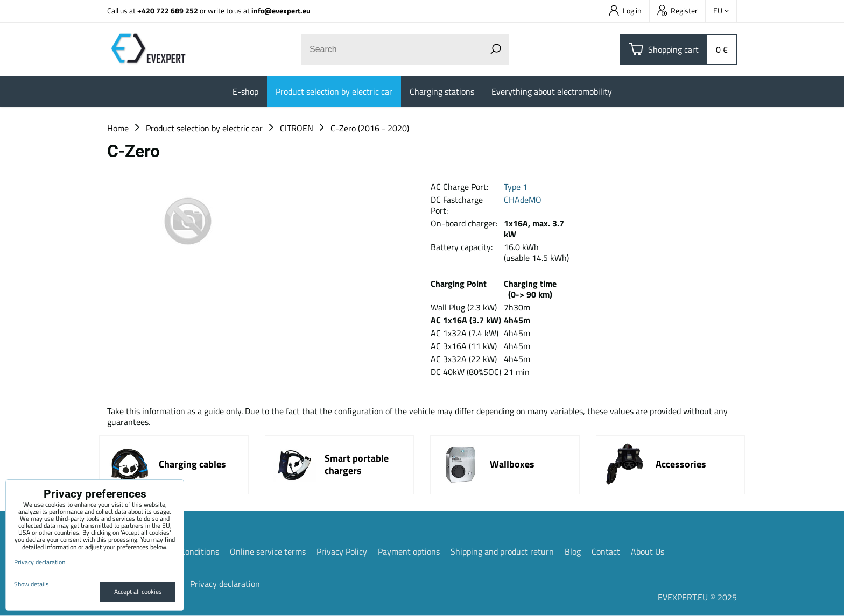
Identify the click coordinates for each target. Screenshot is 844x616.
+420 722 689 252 (168, 10)
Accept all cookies (138, 592)
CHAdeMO (523, 200)
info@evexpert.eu (281, 10)
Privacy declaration (225, 584)
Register (677, 10)
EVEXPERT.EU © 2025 (697, 597)
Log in (625, 10)
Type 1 (516, 187)
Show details (31, 584)
